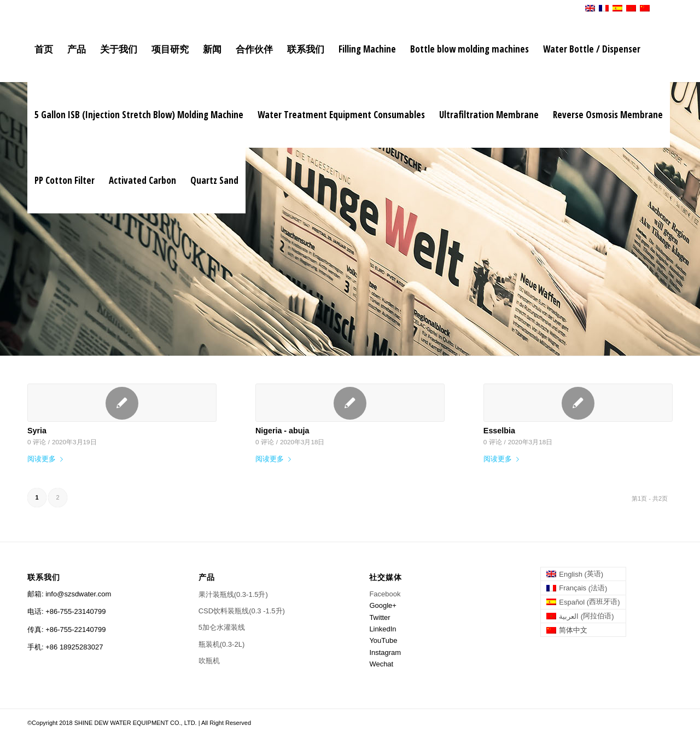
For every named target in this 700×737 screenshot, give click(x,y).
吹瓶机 (209, 661)
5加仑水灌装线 (222, 627)
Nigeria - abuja (282, 431)
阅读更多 (47, 459)
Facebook (385, 594)
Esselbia (499, 431)
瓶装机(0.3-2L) (222, 644)
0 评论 (37, 442)
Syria (37, 431)
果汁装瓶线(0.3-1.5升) (233, 594)
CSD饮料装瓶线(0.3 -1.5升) (242, 611)
